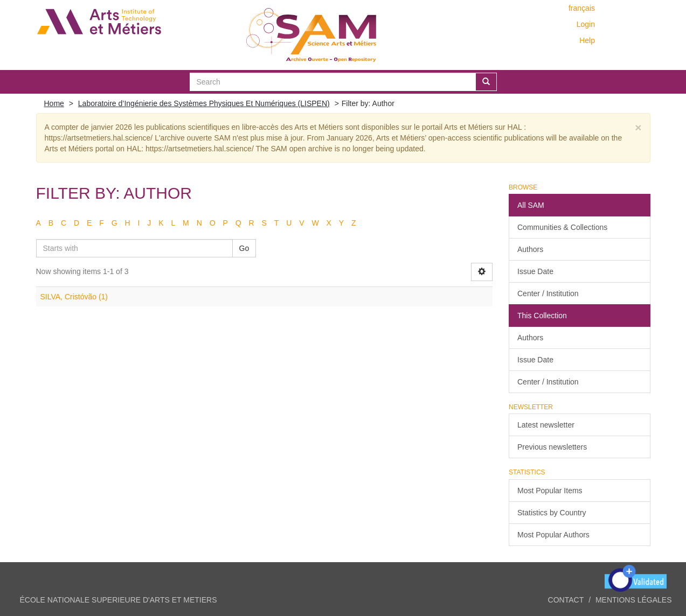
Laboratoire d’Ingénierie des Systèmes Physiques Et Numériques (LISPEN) (204, 103)
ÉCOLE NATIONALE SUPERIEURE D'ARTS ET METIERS (119, 600)
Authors (530, 249)
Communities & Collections (562, 227)
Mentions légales (634, 600)
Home (54, 103)
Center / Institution (548, 293)
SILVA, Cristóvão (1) (74, 297)
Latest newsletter (546, 425)
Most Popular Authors (553, 535)
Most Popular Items (550, 491)
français (582, 8)
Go (244, 248)
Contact (566, 600)
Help (587, 40)
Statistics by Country (552, 513)
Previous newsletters (552, 447)
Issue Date (535, 271)
